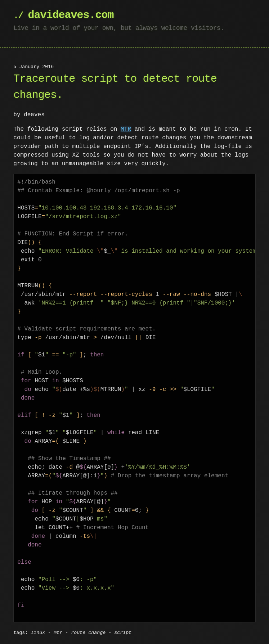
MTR (126, 129)
